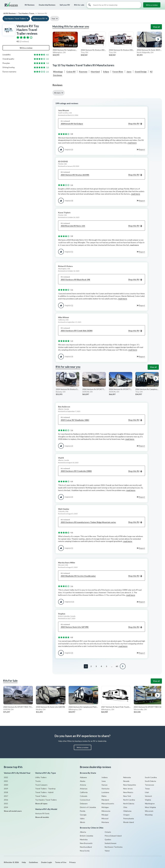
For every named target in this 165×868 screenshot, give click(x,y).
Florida (83, 811)
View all (156, 27)
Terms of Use (61, 862)
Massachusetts (108, 804)
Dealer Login (47, 862)
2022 (6, 777)
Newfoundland (86, 847)
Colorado (84, 796)
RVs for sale (79, 5)
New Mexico (128, 792)
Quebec (108, 839)
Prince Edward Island (113, 836)
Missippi (105, 815)
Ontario (108, 832)
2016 (6, 800)
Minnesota (106, 811)
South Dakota (150, 781)
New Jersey (128, 789)
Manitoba (84, 839)
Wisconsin (149, 811)
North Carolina (129, 800)
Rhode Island (129, 822)
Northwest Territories (114, 847)
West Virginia (150, 807)
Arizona (83, 785)
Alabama (83, 777)
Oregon (126, 815)
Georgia (83, 815)
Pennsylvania (129, 818)
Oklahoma (127, 811)
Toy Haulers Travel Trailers (15, 18)
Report (142, 149)
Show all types (41, 804)
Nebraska (127, 777)
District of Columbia (88, 807)
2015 (6, 804)
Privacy (72, 862)
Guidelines (33, 862)
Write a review (152, 5)
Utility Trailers (41, 777)
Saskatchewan (111, 843)
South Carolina (151, 777)
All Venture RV (39, 18)
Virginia (148, 800)
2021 (6, 781)
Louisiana (105, 792)
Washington (150, 804)
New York (127, 796)
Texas (147, 789)
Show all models (42, 817)
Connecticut (85, 800)
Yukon (107, 851)
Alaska (83, 781)
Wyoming (149, 815)
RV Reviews (30, 5)
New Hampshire (130, 785)
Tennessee (149, 785)
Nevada (126, 781)
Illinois (82, 822)
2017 (6, 796)
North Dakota (129, 804)
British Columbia (86, 836)
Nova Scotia (85, 851)
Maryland (105, 800)
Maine (104, 796)
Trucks (38, 781)
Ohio (125, 807)
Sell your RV (65, 5)
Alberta (83, 832)
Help (24, 862)
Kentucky (106, 789)
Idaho (82, 818)
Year (53, 18)
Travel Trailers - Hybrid (44, 792)
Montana (105, 822)
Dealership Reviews (47, 5)
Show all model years (13, 811)
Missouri (105, 818)
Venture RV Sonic (42, 813)
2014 (6, 807)
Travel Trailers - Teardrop (45, 789)
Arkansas (84, 789)
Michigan (105, 807)
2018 (6, 792)
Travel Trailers (41, 796)
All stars (57, 93)
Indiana (105, 777)
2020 (6, 785)
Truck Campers (41, 785)
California (84, 792)
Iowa (104, 781)
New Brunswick (86, 843)
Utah (147, 792)
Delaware (84, 804)
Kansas (105, 785)
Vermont (148, 796)
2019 (6, 789)
